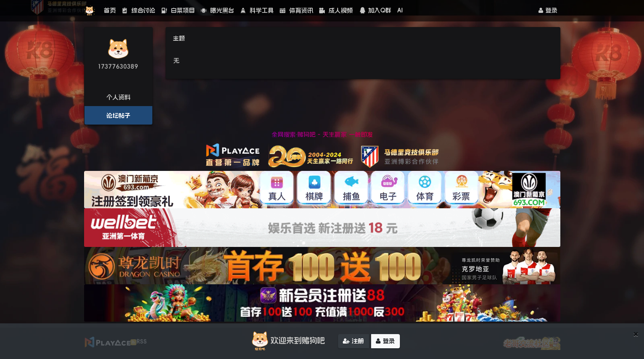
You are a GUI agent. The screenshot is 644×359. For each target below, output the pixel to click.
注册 (353, 342)
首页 (110, 10)
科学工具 (257, 10)
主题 (179, 38)
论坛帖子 (118, 116)
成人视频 (336, 10)
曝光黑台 (218, 10)
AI (400, 10)
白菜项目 (178, 10)
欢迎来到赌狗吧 (287, 342)
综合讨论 (139, 10)
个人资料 (118, 97)
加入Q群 (375, 10)
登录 (548, 10)
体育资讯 (296, 10)
